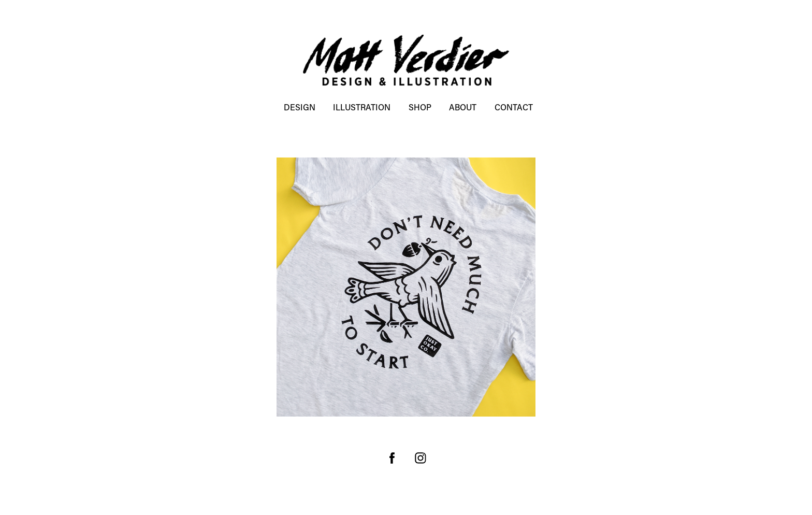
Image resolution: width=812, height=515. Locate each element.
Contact (514, 107)
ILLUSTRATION (362, 107)
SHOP (420, 107)
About (463, 107)
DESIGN (300, 107)
